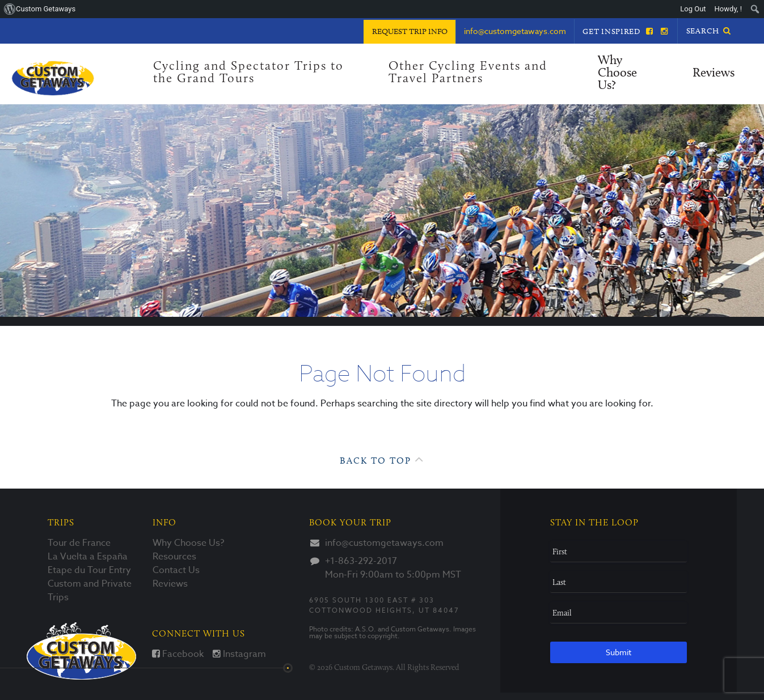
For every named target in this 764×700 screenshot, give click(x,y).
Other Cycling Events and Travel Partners (468, 73)
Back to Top (382, 459)
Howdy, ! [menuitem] (728, 9)
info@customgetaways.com (384, 543)
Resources (174, 557)
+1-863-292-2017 (361, 561)
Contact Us (176, 570)
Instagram (239, 654)
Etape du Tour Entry (89, 570)
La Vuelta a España (88, 557)
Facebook (178, 654)
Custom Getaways (81, 651)
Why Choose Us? (617, 73)
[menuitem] (755, 9)
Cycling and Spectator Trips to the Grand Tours (248, 73)
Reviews (714, 73)
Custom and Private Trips (90, 591)
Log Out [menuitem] (693, 9)
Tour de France (79, 543)
